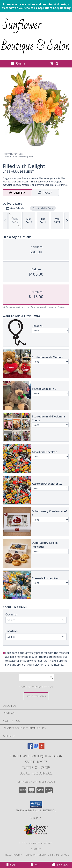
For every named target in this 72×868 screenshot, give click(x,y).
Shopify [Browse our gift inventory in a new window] (36, 818)
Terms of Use (60, 855)
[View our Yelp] (42, 748)
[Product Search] (37, 677)
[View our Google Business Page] (36, 748)
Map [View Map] (36, 865)
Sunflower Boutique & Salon (36, 36)
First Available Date (43, 208)
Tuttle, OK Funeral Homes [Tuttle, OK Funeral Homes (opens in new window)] (36, 843)
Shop (18, 63)
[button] (36, 804)
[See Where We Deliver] (36, 696)
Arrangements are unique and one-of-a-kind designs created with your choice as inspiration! (36, 6)
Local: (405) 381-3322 (36, 773)
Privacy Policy (12, 855)
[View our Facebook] (30, 748)
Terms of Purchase (37, 855)
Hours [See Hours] (60, 865)
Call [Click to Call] (12, 865)
